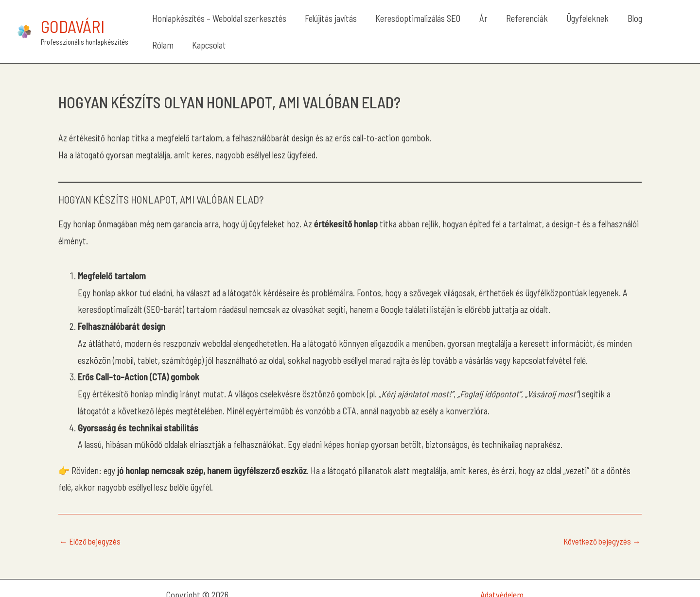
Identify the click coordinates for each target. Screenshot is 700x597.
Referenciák (501, 25)
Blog (591, 25)
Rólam (619, 25)
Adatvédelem (502, 581)
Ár (466, 25)
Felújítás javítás (332, 25)
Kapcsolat (656, 25)
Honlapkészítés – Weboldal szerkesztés (229, 25)
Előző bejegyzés (90, 528)
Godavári (73, 19)
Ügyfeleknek (553, 25)
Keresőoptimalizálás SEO (410, 25)
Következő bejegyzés (602, 528)
